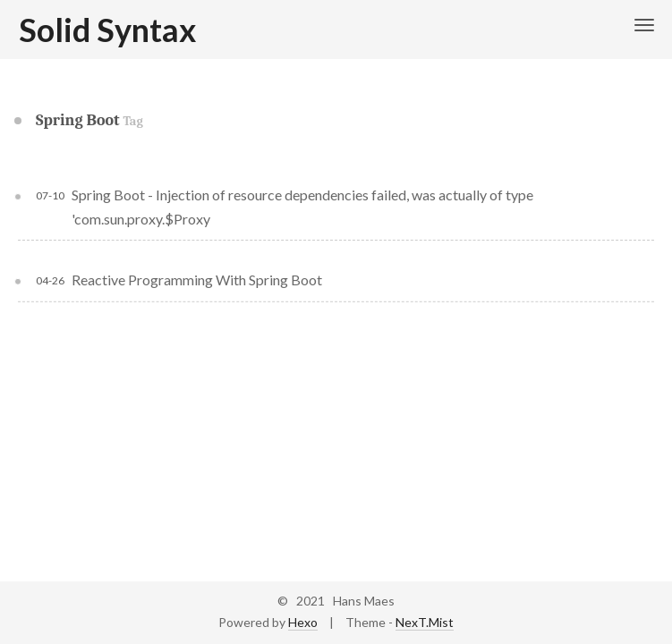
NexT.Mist (425, 622)
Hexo (303, 622)
